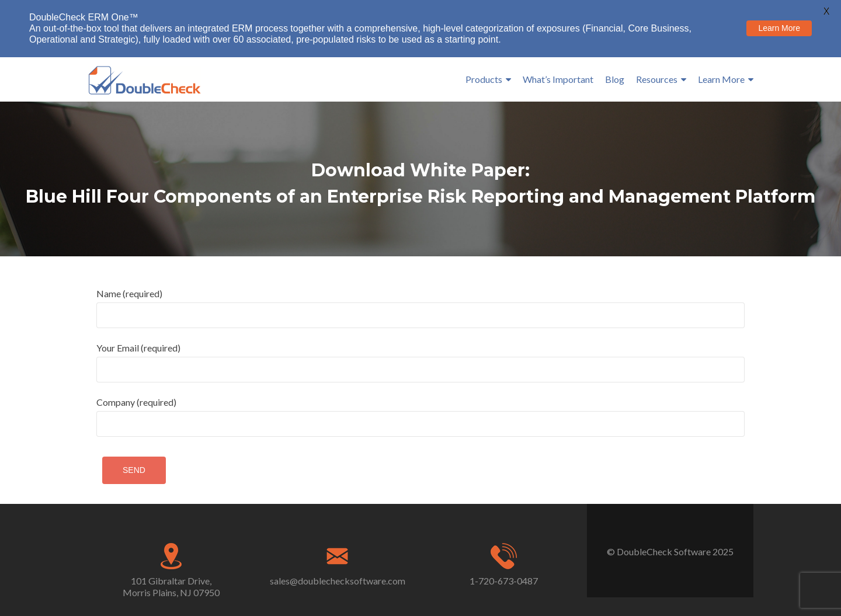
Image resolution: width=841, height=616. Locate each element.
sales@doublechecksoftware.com (338, 581)
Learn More (721, 79)
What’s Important (558, 79)
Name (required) (420, 308)
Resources (657, 79)
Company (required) (420, 417)
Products (484, 79)
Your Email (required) (420, 362)
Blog (615, 79)
